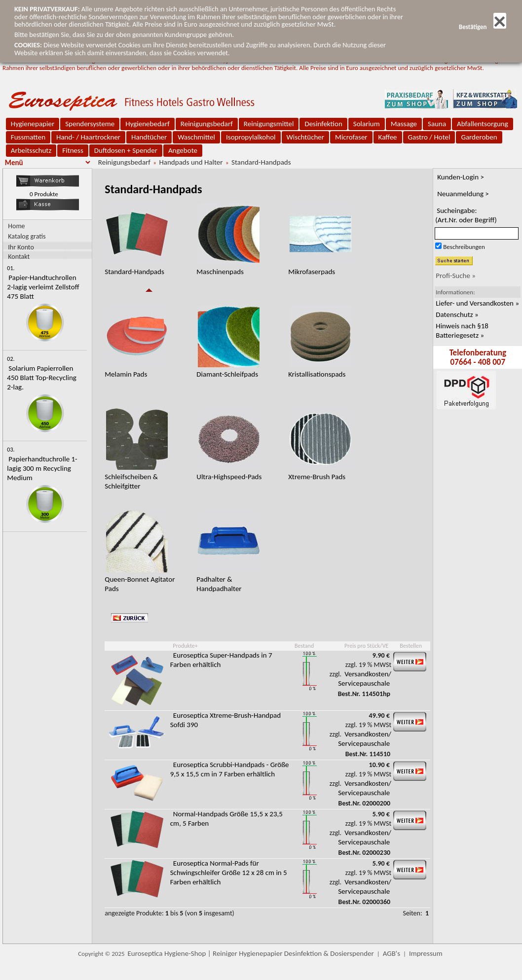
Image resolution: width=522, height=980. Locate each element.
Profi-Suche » (456, 276)
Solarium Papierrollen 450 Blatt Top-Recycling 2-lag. (42, 378)
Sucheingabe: (466, 215)
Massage (404, 124)
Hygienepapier (33, 124)
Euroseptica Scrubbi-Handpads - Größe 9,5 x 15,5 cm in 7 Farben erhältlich (230, 769)
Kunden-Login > (461, 177)
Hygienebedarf (147, 124)
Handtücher (149, 137)
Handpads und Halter (191, 162)
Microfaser (351, 137)
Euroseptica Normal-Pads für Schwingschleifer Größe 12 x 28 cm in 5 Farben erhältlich (229, 873)
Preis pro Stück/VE (366, 646)
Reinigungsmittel (269, 124)
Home (16, 226)
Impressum (426, 953)
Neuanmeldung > (463, 194)
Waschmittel (196, 137)
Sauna (437, 124)
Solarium (367, 124)
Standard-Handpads (261, 162)
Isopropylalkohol (251, 137)
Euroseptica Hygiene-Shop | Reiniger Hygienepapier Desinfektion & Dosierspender (251, 953)
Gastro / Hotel (429, 137)
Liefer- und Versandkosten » (477, 303)
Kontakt (19, 256)
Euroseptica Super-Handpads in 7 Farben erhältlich (221, 660)
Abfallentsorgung (483, 124)
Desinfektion (323, 124)
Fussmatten (28, 137)
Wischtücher (306, 137)
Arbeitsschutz (31, 150)
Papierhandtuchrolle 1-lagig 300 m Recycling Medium (42, 468)
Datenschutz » (457, 315)
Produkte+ (185, 646)
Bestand (304, 646)
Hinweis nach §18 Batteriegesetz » (462, 331)
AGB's (391, 953)
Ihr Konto (21, 247)
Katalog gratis (27, 236)
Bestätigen (483, 27)
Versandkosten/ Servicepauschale (365, 679)
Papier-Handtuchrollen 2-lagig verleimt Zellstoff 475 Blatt (43, 287)
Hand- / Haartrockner (88, 137)
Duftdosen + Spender (126, 150)
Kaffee (388, 137)
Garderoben (479, 137)
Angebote (183, 150)
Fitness (73, 150)
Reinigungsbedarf (207, 124)
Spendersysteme (90, 124)
